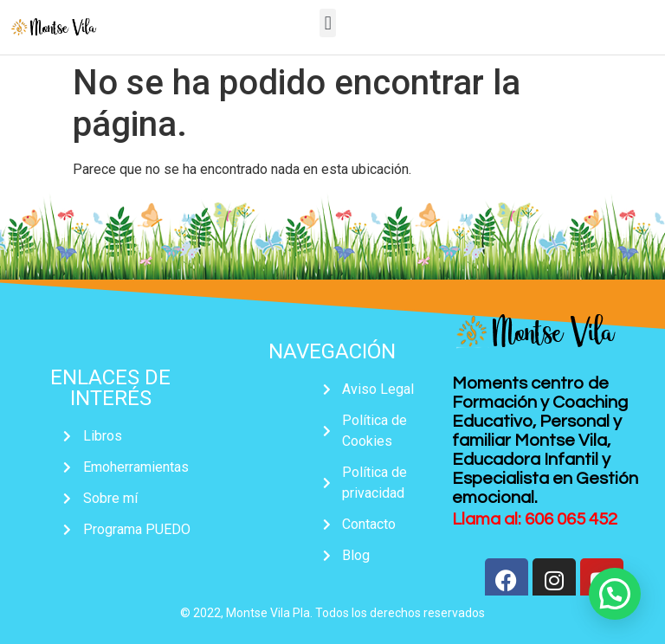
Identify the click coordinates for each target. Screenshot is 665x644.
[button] (328, 23)
